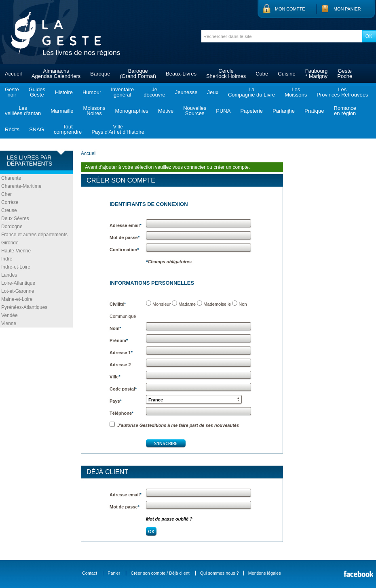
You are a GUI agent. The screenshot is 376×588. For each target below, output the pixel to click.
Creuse (9, 210)
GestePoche (345, 73)
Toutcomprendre (68, 129)
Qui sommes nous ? (220, 573)
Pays (116, 401)
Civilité (118, 304)
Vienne (9, 323)
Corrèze (10, 202)
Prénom (119, 340)
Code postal (123, 389)
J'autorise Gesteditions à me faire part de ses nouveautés (174, 425)
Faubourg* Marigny (317, 73)
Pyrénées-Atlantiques (24, 307)
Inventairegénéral (122, 92)
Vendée (10, 315)
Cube (262, 74)
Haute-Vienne (16, 251)
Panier (114, 573)
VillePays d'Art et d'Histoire (118, 129)
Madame (187, 304)
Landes (9, 275)
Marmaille (62, 111)
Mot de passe (125, 237)
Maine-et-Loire (17, 299)
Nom (115, 328)
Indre (7, 259)
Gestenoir (12, 92)
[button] (194, 399)
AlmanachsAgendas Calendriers (56, 73)
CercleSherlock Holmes (226, 73)
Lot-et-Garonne (18, 291)
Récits (12, 129)
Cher (6, 194)
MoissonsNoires (94, 111)
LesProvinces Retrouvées (342, 92)
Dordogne (12, 227)
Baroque (100, 74)
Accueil (13, 74)
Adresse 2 (120, 365)
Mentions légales (265, 573)
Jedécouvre (154, 92)
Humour (92, 92)
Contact (90, 573)
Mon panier (347, 9)
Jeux (212, 92)
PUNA (223, 111)
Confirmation (124, 250)
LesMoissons (296, 92)
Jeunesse (186, 92)
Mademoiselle (217, 304)
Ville (115, 377)
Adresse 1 (121, 353)
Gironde (10, 243)
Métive (166, 111)
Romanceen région (345, 111)
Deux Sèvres (15, 218)
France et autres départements (34, 235)
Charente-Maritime (21, 186)
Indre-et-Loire (16, 267)
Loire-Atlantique (18, 283)
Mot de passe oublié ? (169, 519)
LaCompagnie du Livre (251, 92)
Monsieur (162, 304)
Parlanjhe (284, 111)
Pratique (314, 111)
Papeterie (251, 111)
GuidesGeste (37, 92)
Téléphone (121, 413)
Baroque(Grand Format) (138, 73)
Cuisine (286, 74)
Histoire (64, 92)
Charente (11, 178)
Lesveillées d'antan (23, 111)
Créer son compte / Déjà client (160, 573)
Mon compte (290, 9)
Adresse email (126, 225)
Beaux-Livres (181, 74)
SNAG (37, 129)
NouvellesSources (195, 111)
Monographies (131, 111)
